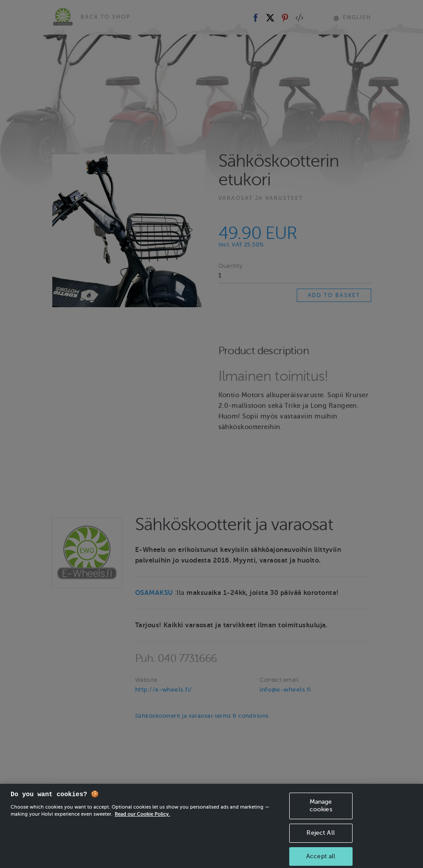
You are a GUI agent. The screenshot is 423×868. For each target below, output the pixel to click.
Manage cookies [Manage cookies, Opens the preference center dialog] (321, 809)
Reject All (320, 837)
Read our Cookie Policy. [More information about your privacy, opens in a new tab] (142, 818)
